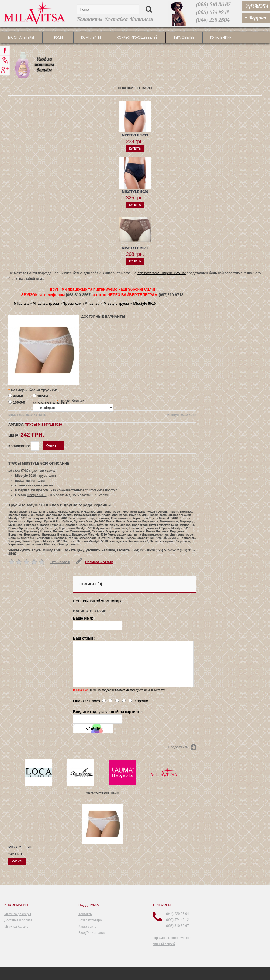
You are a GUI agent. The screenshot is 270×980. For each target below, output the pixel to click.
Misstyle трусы (116, 303)
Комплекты (91, 37)
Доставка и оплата (18, 920)
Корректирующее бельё (137, 37)
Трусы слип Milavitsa (81, 303)
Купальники (221, 37)
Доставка (116, 19)
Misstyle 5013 (135, 135)
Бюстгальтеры (21, 37)
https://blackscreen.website (172, 938)
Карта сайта (87, 927)
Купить (52, 446)
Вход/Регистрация (92, 933)
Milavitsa (21, 303)
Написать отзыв (95, 562)
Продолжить (182, 747)
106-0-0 (19, 402)
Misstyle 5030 (135, 192)
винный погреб (164, 944)
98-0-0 (18, 396)
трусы (58, 37)
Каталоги (142, 19)
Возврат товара (90, 920)
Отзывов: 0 (60, 562)
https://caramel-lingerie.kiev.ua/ (162, 273)
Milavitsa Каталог (17, 927)
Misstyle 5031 (135, 248)
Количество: (24, 446)
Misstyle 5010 (144, 303)
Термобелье (184, 37)
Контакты (89, 19)
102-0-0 (43, 396)
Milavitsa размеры (18, 914)
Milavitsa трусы (46, 303)
